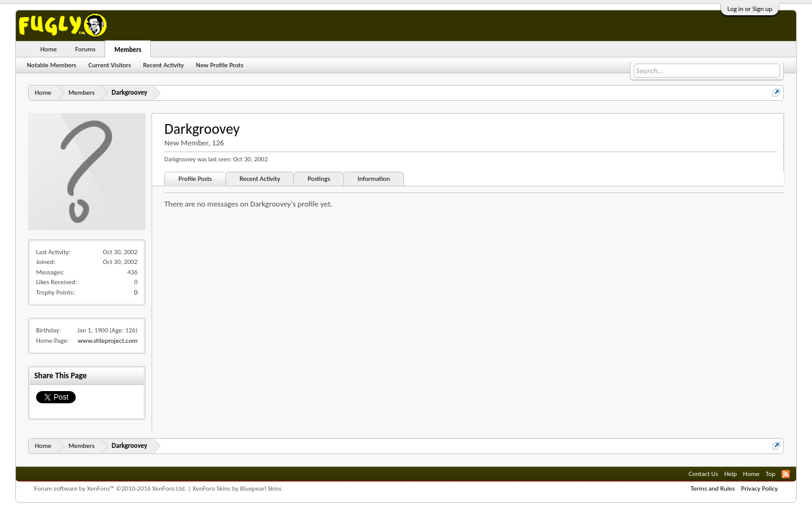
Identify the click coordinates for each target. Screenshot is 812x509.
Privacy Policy (759, 489)
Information (374, 179)
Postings (319, 179)
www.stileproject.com (108, 341)
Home (49, 49)
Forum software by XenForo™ (110, 489)
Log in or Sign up (750, 9)
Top (770, 474)
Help (730, 474)
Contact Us (703, 474)
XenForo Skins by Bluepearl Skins (237, 489)
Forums (85, 49)
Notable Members (52, 65)
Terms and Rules (713, 489)
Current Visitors (110, 65)
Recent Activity (260, 179)
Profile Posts (195, 179)
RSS (786, 474)
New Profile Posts (220, 65)
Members (128, 50)
